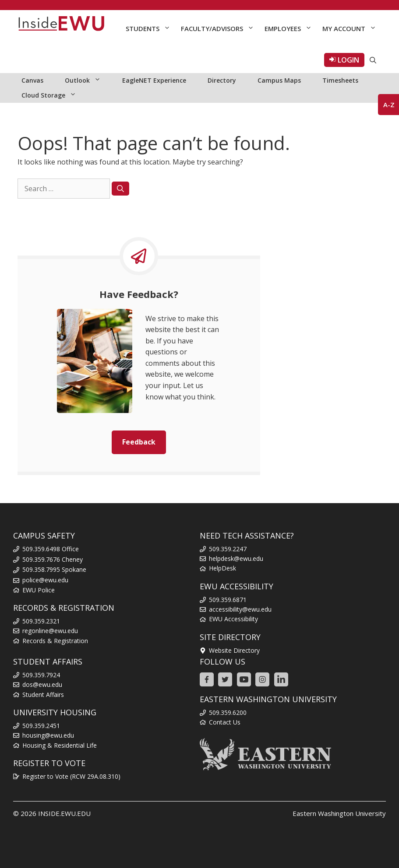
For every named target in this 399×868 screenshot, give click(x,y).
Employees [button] (291, 28)
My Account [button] (352, 28)
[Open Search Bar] (373, 60)
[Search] (120, 189)
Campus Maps (279, 80)
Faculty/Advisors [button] (220, 28)
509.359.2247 (228, 549)
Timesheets (340, 80)
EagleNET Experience (154, 80)
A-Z (389, 105)
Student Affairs (43, 695)
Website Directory (234, 650)
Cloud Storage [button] (53, 95)
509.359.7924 (41, 675)
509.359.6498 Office (51, 549)
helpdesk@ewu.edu (236, 558)
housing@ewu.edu (48, 735)
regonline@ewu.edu (50, 631)
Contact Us (225, 722)
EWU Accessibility (233, 619)
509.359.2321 (41, 621)
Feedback (139, 442)
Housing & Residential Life (60, 745)
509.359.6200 (228, 712)
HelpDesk (222, 568)
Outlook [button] (87, 80)
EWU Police (39, 590)
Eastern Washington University (339, 813)
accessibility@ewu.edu (240, 609)
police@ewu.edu (45, 580)
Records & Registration (55, 641)
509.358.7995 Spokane (54, 569)
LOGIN (344, 60)
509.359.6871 (228, 600)
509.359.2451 (41, 726)
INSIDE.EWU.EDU (64, 813)
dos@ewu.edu (42, 684)
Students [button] (151, 28)
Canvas (32, 80)
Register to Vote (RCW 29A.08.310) (71, 776)
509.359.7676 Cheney (53, 559)
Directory (222, 80)
